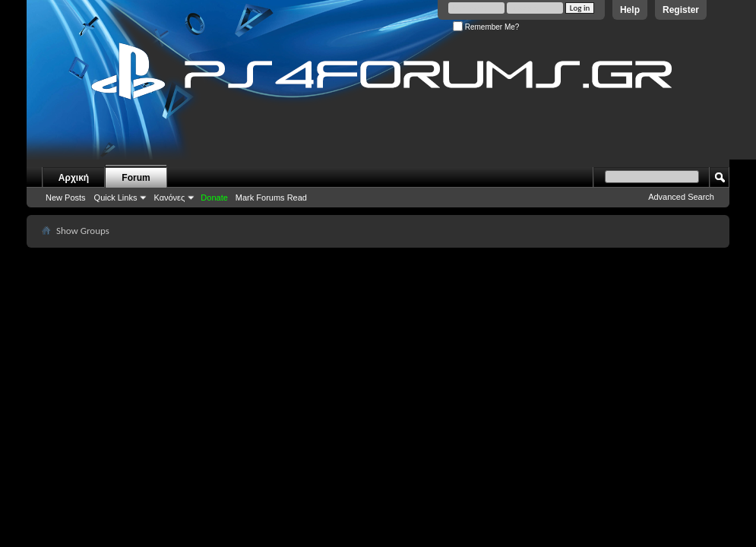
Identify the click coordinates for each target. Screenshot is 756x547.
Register (681, 10)
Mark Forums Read (271, 198)
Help (630, 10)
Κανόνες (169, 198)
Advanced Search (681, 197)
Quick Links (116, 198)
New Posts (66, 198)
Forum (136, 178)
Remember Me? (486, 27)
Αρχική (74, 178)
